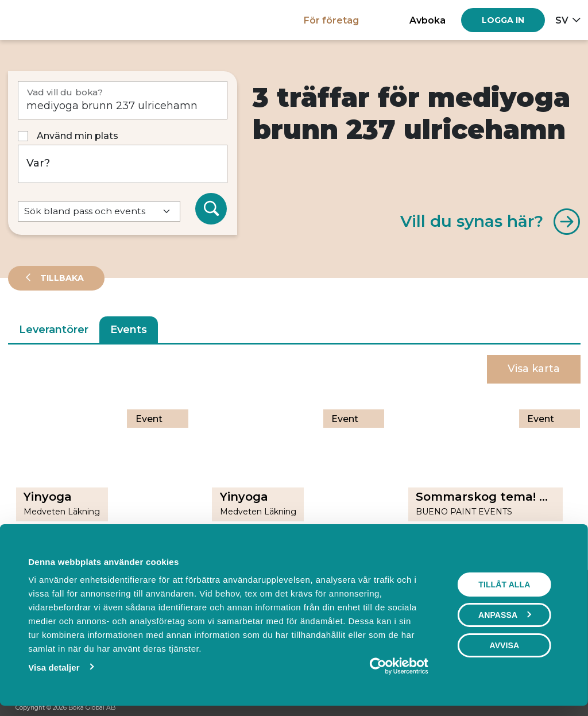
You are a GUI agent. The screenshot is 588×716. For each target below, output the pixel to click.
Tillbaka (61, 278)
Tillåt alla (507, 585)
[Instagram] (545, 708)
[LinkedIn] (567, 708)
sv (562, 20)
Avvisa (507, 645)
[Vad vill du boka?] (123, 100)
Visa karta (534, 369)
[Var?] (123, 164)
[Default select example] (99, 212)
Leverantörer (54, 330)
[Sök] (211, 209)
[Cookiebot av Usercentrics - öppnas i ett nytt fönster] (381, 666)
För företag (331, 20)
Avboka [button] (428, 20)
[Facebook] (523, 708)
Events (129, 330)
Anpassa (508, 615)
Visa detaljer (51, 667)
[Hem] (48, 20)
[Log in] (503, 20)
